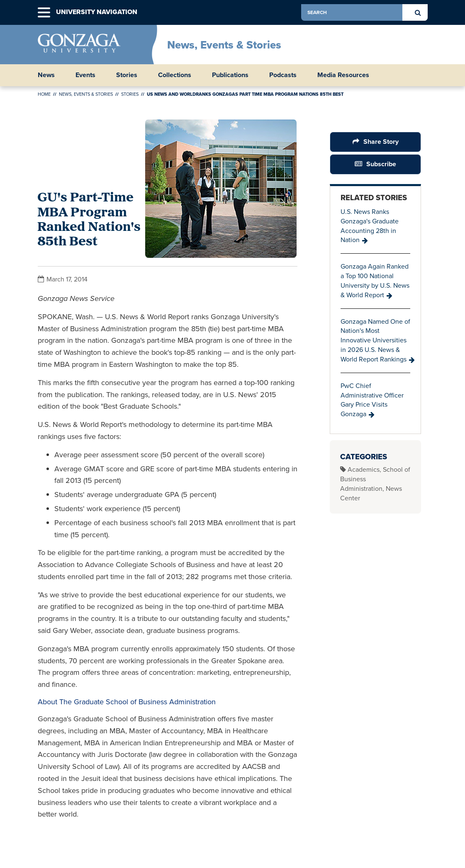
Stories (127, 75)
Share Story (381, 142)
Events (85, 75)
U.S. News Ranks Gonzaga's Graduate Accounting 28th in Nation (370, 226)
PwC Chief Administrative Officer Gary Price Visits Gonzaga (372, 400)
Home (44, 94)
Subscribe (381, 164)
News (46, 75)
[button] (44, 13)
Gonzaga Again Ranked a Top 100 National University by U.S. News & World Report (375, 281)
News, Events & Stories (224, 45)
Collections (175, 75)
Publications (230, 75)
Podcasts (283, 75)
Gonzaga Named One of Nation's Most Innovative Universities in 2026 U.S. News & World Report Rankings (375, 340)
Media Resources (343, 75)
